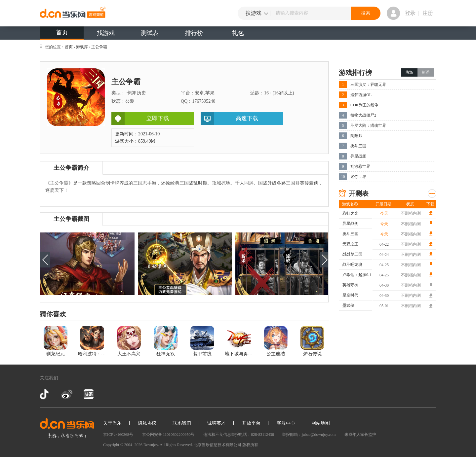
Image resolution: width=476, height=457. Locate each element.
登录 (410, 13)
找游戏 (106, 33)
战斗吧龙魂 (352, 264)
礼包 (238, 33)
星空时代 (350, 295)
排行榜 (194, 33)
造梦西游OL (361, 95)
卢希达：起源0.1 (357, 275)
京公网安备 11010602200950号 (168, 435)
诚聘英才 (217, 423)
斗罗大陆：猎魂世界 (368, 125)
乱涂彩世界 (360, 166)
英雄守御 (350, 285)
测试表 (150, 33)
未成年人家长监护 (360, 435)
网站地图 (321, 423)
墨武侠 (348, 305)
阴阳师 (356, 136)
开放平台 (251, 423)
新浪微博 (67, 394)
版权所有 (250, 445)
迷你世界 (358, 177)
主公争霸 (99, 47)
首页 (62, 32)
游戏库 (82, 47)
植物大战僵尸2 (363, 115)
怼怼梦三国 (352, 254)
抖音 (45, 394)
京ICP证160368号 (118, 435)
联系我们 (182, 423)
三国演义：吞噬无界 (368, 85)
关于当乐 (112, 423)
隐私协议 (147, 423)
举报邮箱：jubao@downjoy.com (309, 435)
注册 (428, 13)
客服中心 (286, 423)
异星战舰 (358, 156)
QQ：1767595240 (198, 101)
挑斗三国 (358, 146)
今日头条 (88, 394)
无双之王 (350, 244)
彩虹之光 (350, 213)
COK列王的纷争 (364, 105)
